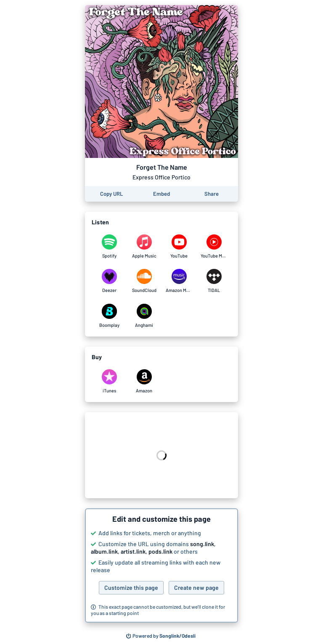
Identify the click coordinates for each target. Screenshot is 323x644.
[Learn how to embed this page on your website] (161, 194)
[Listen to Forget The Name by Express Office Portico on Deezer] (109, 281)
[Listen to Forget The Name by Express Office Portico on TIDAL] (214, 281)
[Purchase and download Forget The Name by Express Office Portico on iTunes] (109, 381)
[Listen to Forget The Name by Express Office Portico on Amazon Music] (179, 281)
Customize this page (131, 587)
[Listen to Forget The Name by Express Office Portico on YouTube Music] (214, 247)
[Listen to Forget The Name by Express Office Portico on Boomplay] (109, 316)
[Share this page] (212, 194)
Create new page (196, 587)
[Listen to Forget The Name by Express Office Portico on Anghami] (144, 316)
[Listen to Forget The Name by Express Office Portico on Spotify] (109, 247)
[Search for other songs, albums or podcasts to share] (161, 636)
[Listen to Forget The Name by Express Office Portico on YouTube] (179, 247)
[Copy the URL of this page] (111, 194)
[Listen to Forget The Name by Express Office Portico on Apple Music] (144, 247)
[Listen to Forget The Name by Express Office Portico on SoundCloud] (144, 281)
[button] (161, 565)
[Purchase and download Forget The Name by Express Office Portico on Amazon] (144, 381)
